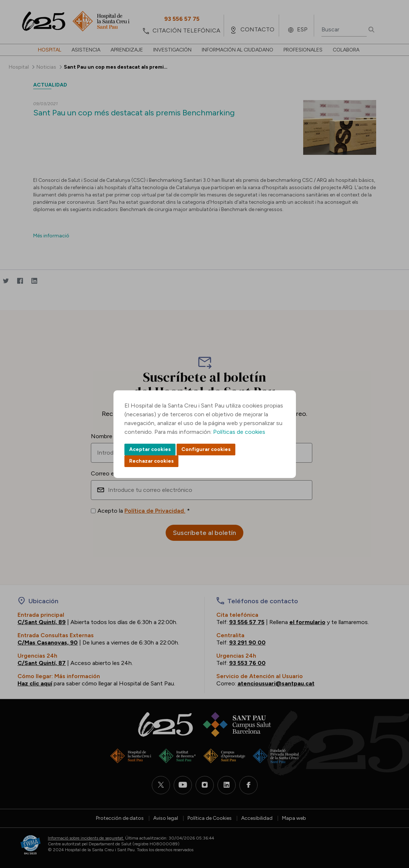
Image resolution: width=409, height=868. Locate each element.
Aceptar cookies (150, 449)
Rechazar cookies (151, 461)
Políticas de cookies (239, 432)
